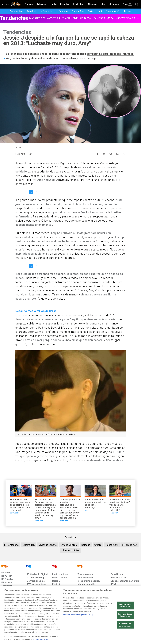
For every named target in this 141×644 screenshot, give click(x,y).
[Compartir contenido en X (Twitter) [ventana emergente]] (104, 153)
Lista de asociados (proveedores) (78, 615)
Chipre (98, 545)
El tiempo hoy (130, 545)
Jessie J (37, 58)
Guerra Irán (29, 545)
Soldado (86, 545)
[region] (70, 615)
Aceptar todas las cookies (125, 605)
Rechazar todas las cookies (125, 615)
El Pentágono (11, 545)
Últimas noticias (71, 550)
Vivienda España (48, 545)
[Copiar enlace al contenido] (124, 153)
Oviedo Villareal (69, 545)
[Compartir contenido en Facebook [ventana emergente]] (97, 153)
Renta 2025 (112, 545)
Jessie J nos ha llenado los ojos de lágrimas (43, 163)
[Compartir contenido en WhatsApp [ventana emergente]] (117, 153)
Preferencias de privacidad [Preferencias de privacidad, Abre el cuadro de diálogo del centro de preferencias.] (125, 625)
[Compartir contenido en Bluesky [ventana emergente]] (111, 153)
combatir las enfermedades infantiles (110, 54)
